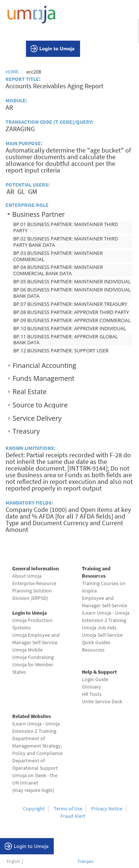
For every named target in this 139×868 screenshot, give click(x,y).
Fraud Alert (73, 816)
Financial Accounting (44, 365)
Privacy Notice (107, 809)
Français (86, 861)
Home (12, 72)
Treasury (26, 431)
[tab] (69, 214)
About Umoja (27, 576)
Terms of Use (68, 809)
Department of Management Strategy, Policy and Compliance (37, 746)
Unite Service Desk (102, 701)
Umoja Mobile (27, 650)
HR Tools (92, 694)
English (14, 861)
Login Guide (95, 679)
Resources (93, 650)
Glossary (92, 687)
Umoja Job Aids (99, 628)
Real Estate (30, 392)
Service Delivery (37, 418)
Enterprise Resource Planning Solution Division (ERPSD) (34, 591)
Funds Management (44, 378)
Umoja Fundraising (33, 657)
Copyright (34, 809)
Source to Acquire (40, 405)
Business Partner (39, 214)
